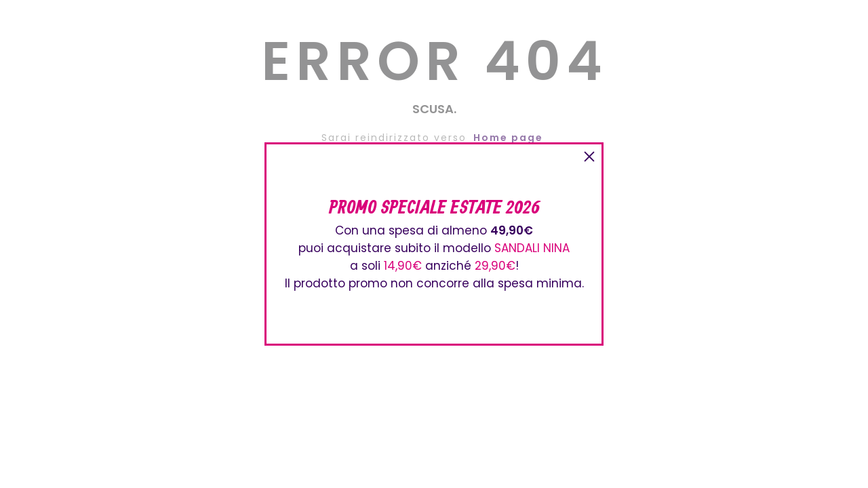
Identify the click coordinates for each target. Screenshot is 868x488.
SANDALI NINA (532, 248)
